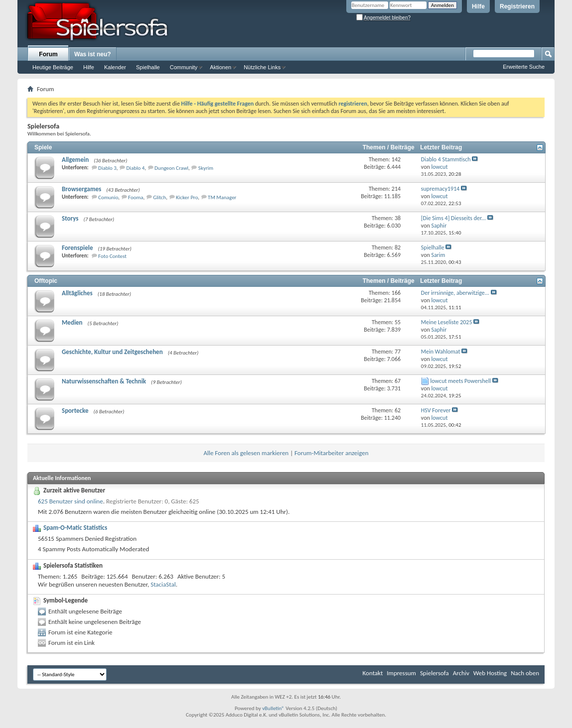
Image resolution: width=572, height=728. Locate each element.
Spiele (43, 147)
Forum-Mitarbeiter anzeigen (332, 453)
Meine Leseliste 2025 (447, 322)
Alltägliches (77, 293)
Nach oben (525, 673)
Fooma (136, 197)
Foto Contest (112, 256)
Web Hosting (490, 673)
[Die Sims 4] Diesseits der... (453, 218)
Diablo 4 (136, 168)
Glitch (159, 197)
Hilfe (478, 6)
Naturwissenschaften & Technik (104, 381)
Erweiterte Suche (524, 67)
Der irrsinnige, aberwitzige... (455, 293)
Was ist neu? (93, 54)
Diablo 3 (107, 168)
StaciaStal (163, 584)
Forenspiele (77, 248)
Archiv (461, 673)
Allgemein (75, 160)
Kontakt (373, 673)
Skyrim (206, 168)
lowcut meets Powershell (461, 381)
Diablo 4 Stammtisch (446, 159)
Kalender (115, 67)
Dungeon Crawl (171, 168)
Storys (70, 218)
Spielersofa (434, 673)
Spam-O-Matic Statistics (75, 528)
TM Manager (222, 197)
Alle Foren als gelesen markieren (246, 453)
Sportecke (75, 411)
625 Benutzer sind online (71, 501)
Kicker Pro (187, 197)
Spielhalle (148, 67)
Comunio (108, 197)
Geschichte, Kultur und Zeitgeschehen (112, 352)
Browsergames (81, 189)
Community (184, 67)
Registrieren (517, 6)
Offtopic (46, 281)
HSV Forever (436, 410)
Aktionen (220, 67)
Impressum (401, 673)
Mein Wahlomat (441, 352)
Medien (72, 322)
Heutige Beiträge (53, 67)
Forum (48, 54)
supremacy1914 (440, 189)
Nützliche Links (262, 67)
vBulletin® (273, 708)
